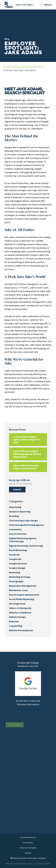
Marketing (15, 572)
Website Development (21, 630)
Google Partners (18, 563)
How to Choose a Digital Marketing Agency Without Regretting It (27, 454)
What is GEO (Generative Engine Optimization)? (26, 467)
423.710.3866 (24, 5)
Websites (14, 621)
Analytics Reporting (20, 512)
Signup (17, 490)
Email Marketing (18, 550)
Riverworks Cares (18, 590)
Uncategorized (17, 604)
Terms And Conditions (28, 848)
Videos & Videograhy (20, 608)
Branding (14, 516)
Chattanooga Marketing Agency (27, 67)
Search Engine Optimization (24, 595)
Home (6, 67)
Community (15, 529)
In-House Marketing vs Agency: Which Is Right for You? (27, 440)
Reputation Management (23, 586)
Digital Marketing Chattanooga (26, 546)
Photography (16, 581)
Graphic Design (17, 568)
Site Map (28, 853)
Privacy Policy (28, 843)
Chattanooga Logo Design (23, 520)
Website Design (17, 617)
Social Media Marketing (22, 599)
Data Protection (18, 534)
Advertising (15, 507)
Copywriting (16, 626)
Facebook (14, 555)
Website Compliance (20, 612)
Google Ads (15, 559)
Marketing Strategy (20, 577)
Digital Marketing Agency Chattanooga (23, 540)
